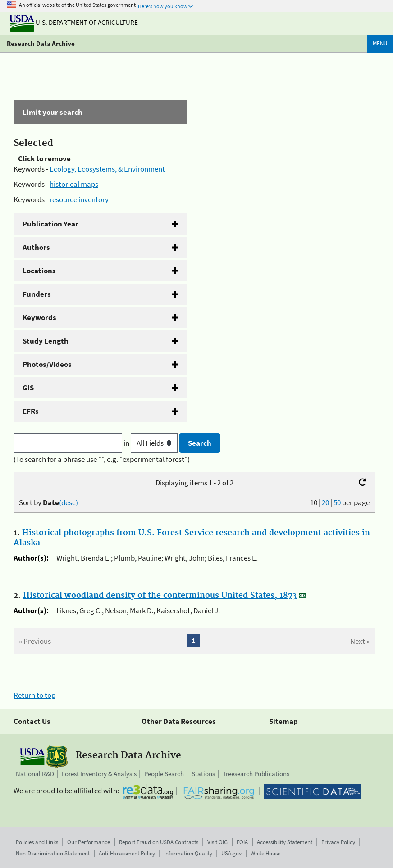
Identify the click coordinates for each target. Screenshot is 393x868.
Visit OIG (217, 842)
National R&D (35, 774)
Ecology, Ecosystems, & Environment (107, 169)
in (151, 443)
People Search (164, 774)
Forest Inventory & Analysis (99, 774)
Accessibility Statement (285, 842)
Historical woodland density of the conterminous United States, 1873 (160, 596)
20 (325, 502)
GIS (28, 388)
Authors (36, 247)
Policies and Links (37, 842)
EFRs (31, 411)
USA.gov (231, 853)
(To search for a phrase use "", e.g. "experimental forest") (102, 459)
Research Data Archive (41, 43)
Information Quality (188, 853)
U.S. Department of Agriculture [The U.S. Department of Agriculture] (74, 22)
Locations (39, 271)
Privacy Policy (338, 842)
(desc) (69, 502)
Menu (380, 43)
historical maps (74, 184)
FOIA (242, 842)
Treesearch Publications (256, 774)
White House (265, 853)
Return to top (34, 695)
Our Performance (89, 842)
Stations (203, 774)
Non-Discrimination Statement (53, 853)
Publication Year (50, 224)
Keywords (39, 317)
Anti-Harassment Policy (127, 853)
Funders (37, 294)
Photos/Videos (47, 364)
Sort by (48, 502)
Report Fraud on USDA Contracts (159, 842)
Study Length (46, 341)
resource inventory (79, 199)
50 (337, 502)
